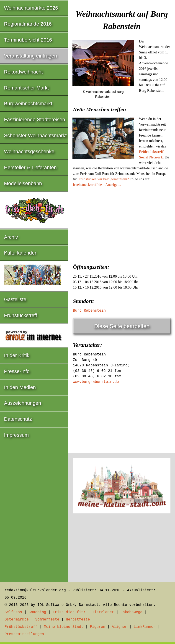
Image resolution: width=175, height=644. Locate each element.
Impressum (17, 435)
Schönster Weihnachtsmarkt (35, 135)
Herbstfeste (78, 620)
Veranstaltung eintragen (31, 56)
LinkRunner (145, 627)
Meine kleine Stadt (64, 627)
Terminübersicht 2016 (28, 40)
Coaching (37, 612)
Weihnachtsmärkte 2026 (31, 8)
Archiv (11, 237)
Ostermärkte (17, 620)
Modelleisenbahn (23, 183)
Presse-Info (17, 371)
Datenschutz (18, 419)
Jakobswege (131, 612)
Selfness (13, 612)
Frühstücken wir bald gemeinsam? (104, 179)
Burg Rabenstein (89, 311)
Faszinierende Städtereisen (35, 120)
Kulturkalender (20, 253)
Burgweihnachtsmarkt (28, 104)
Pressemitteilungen (24, 634)
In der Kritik (17, 355)
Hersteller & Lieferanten (30, 167)
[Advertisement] (122, 224)
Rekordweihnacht (23, 72)
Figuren (97, 627)
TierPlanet (103, 612)
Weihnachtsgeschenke (29, 151)
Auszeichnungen (23, 403)
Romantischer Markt (27, 88)
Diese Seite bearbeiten (122, 326)
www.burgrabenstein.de (96, 382)
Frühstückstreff (21, 315)
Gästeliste (15, 299)
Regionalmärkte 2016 (28, 24)
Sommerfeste (47, 620)
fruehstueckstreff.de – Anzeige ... (97, 185)
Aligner (120, 627)
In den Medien (20, 387)
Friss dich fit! (69, 612)
